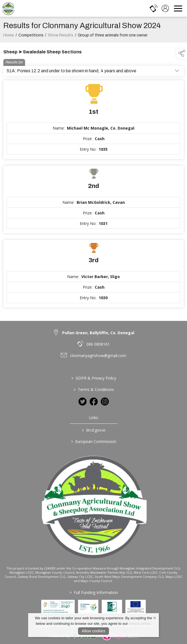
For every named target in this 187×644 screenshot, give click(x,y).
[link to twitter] (82, 402)
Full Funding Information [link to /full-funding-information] (93, 592)
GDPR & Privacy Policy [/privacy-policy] (93, 378)
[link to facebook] (94, 402)
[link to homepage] (8, 8)
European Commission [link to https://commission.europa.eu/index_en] (94, 441)
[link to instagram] (105, 402)
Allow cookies (93, 631)
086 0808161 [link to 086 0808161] (98, 344)
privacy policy (139, 624)
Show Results (61, 37)
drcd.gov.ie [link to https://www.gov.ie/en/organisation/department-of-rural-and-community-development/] (94, 430)
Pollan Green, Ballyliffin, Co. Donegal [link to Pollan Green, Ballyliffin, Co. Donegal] (98, 333)
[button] (182, 54)
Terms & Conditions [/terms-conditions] (93, 389)
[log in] (165, 8)
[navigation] (178, 8)
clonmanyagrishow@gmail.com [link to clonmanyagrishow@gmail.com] (98, 356)
